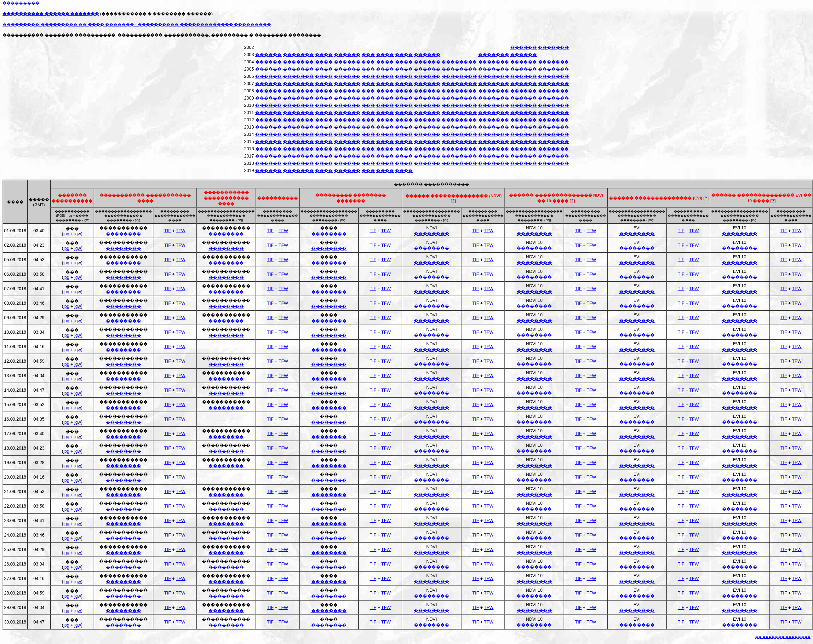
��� (368, 55)
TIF (168, 231)
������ (524, 47)
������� (553, 47)
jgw (78, 234)
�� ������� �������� (783, 637)
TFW (180, 231)
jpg (66, 234)
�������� (459, 62)
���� (324, 55)
